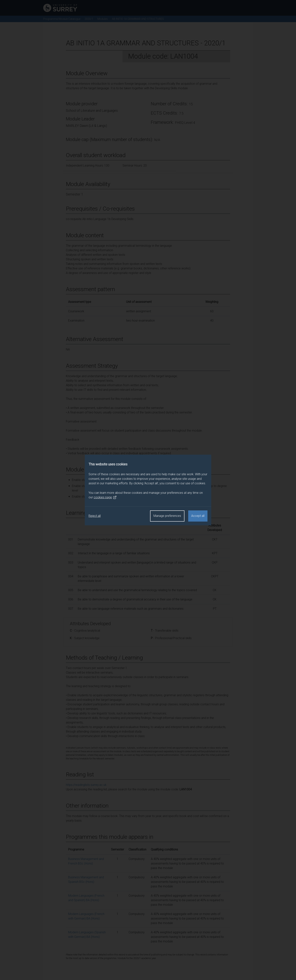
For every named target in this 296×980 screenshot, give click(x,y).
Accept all (198, 516)
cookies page (105, 497)
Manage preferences (167, 516)
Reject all (95, 516)
